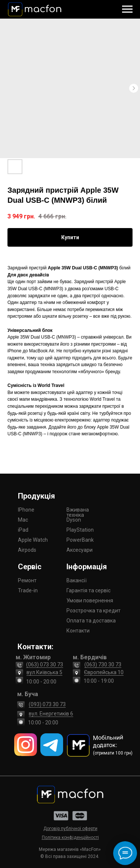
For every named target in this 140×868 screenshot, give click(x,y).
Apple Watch (33, 540)
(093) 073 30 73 (47, 704)
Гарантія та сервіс (88, 590)
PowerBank (80, 540)
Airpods (27, 550)
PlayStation (80, 530)
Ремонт (27, 580)
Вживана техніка (78, 512)
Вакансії (77, 580)
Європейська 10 (104, 672)
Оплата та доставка (91, 621)
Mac (23, 520)
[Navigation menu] (127, 9)
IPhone (26, 510)
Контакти (78, 631)
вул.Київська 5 (44, 672)
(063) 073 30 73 (45, 664)
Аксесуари (80, 550)
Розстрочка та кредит (94, 611)
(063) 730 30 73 (103, 664)
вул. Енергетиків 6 (51, 714)
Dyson (74, 520)
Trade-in (28, 590)
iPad (23, 530)
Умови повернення (90, 600)
